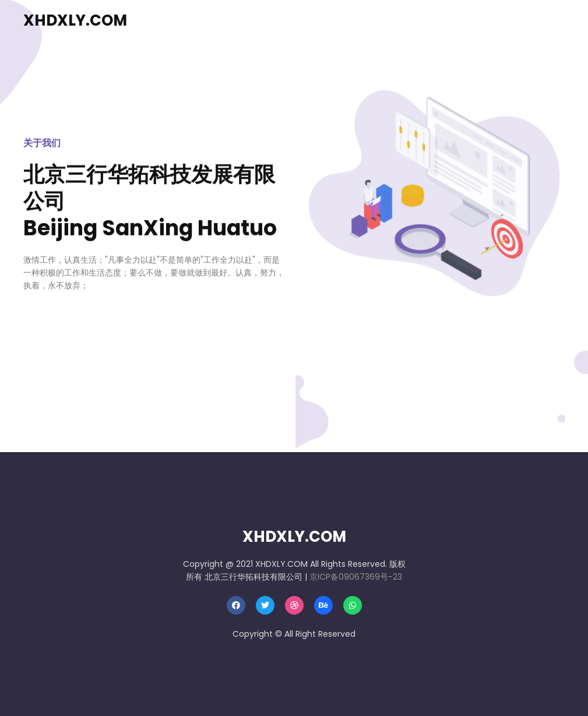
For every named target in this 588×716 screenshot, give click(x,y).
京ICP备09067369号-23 (356, 577)
